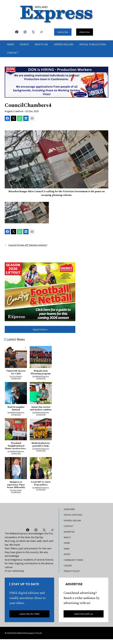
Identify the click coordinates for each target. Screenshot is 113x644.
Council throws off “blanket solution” (28, 245)
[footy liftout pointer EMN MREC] (40, 292)
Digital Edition (40, 330)
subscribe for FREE (30, 618)
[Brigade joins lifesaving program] (41, 358)
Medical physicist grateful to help (41, 448)
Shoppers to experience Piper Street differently (16, 489)
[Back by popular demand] (16, 394)
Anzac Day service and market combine (41, 411)
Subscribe (63, 32)
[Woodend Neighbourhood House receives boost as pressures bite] (16, 434)
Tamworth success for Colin (16, 373)
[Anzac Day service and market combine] (41, 394)
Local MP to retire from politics (41, 488)
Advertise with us (84, 618)
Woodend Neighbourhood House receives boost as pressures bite (16, 450)
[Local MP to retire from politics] (41, 473)
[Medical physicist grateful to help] (41, 434)
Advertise (85, 32)
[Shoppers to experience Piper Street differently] (16, 473)
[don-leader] (56, 82)
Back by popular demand (16, 409)
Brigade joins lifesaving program (41, 373)
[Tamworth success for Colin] (16, 358)
